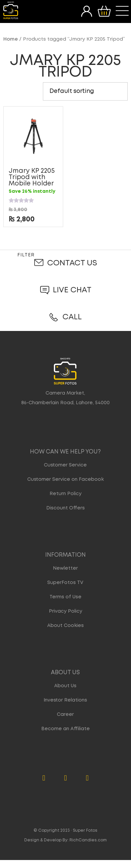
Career (65, 715)
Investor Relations (65, 700)
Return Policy (65, 494)
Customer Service (65, 465)
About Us (65, 686)
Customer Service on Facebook (65, 479)
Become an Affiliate (65, 729)
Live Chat (72, 290)
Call (72, 317)
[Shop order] (85, 91)
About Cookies (65, 626)
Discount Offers (65, 508)
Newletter (65, 568)
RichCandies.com (88, 840)
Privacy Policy (65, 611)
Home (11, 39)
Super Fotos (85, 831)
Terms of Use (65, 597)
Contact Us (72, 263)
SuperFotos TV (65, 583)
